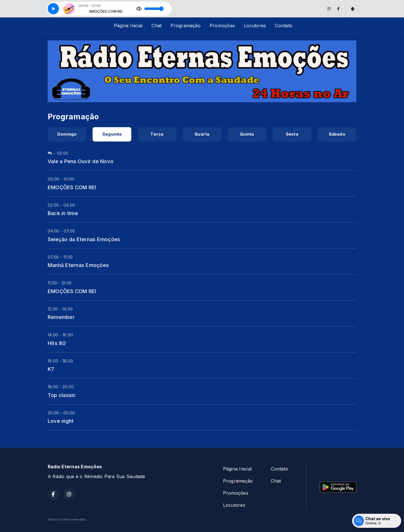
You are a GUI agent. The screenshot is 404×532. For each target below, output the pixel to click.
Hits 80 (57, 343)
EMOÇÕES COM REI (72, 187)
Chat (157, 26)
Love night (61, 421)
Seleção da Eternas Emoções (84, 239)
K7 (51, 369)
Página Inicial (128, 26)
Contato (284, 26)
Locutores (255, 26)
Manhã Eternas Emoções (78, 265)
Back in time (63, 213)
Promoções (222, 26)
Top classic (62, 395)
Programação (186, 26)
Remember (61, 317)
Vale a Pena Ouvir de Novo (81, 161)
